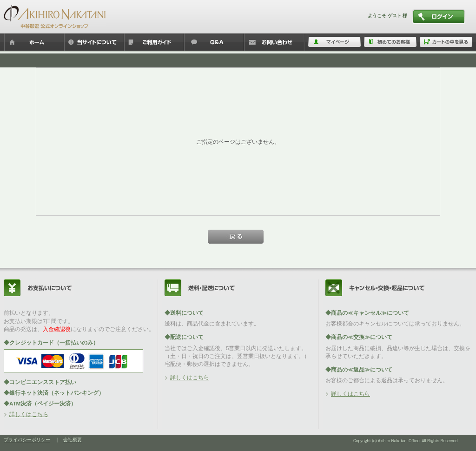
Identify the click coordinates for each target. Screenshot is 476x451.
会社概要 (73, 440)
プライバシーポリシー (27, 440)
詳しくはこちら (29, 414)
